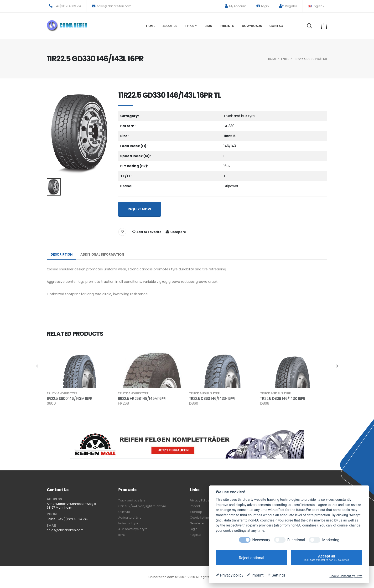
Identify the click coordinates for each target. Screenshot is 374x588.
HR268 (123, 403)
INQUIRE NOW (139, 209)
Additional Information (104, 255)
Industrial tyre (129, 523)
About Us (170, 26)
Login (262, 6)
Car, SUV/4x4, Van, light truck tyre (143, 506)
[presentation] (37, 366)
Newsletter (198, 523)
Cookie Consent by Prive (346, 576)
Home (151, 26)
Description (62, 255)
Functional (296, 540)
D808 (265, 403)
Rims (208, 26)
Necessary (261, 540)
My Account (235, 6)
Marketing (331, 540)
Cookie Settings (202, 518)
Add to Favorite (147, 232)
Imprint (195, 506)
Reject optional (251, 558)
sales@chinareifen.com (112, 6)
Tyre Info (227, 26)
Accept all (327, 558)
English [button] (316, 6)
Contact (277, 26)
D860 (194, 403)
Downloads (252, 26)
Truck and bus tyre (132, 500)
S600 (51, 403)
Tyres (190, 26)
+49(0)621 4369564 (65, 6)
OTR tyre (125, 512)
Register (288, 6)
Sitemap (196, 512)
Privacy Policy (200, 500)
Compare (176, 232)
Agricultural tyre (130, 518)
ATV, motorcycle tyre (134, 529)
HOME (272, 59)
